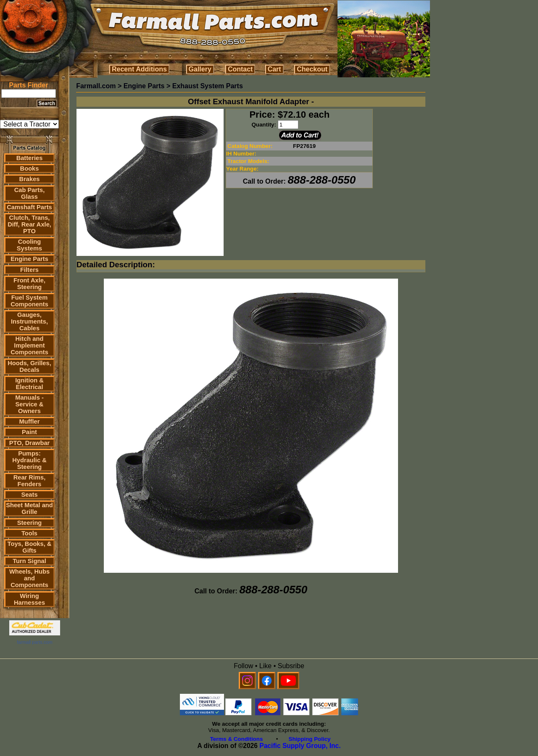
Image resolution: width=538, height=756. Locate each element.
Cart (274, 69)
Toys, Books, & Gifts (30, 547)
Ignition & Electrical (29, 384)
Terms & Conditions (237, 739)
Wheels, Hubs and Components (29, 578)
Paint (29, 432)
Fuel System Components (29, 301)
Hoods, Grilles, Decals (29, 366)
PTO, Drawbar (30, 443)
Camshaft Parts (29, 207)
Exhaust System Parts (208, 86)
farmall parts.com (34, 642)
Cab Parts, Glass (30, 193)
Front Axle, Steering (29, 284)
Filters (29, 270)
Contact (240, 69)
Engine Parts (29, 259)
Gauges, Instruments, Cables (29, 321)
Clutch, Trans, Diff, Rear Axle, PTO (29, 224)
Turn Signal (29, 561)
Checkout (312, 69)
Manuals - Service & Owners (29, 404)
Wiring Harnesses (29, 599)
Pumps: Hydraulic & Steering (29, 460)
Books (30, 169)
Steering (30, 523)
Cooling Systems (29, 245)
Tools (29, 533)
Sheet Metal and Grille (29, 508)
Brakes (30, 179)
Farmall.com (96, 86)
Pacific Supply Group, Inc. (300, 746)
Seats (29, 495)
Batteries (30, 158)
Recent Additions (139, 69)
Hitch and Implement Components (29, 345)
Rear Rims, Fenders (30, 481)
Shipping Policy (310, 739)
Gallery (200, 69)
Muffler (30, 421)
